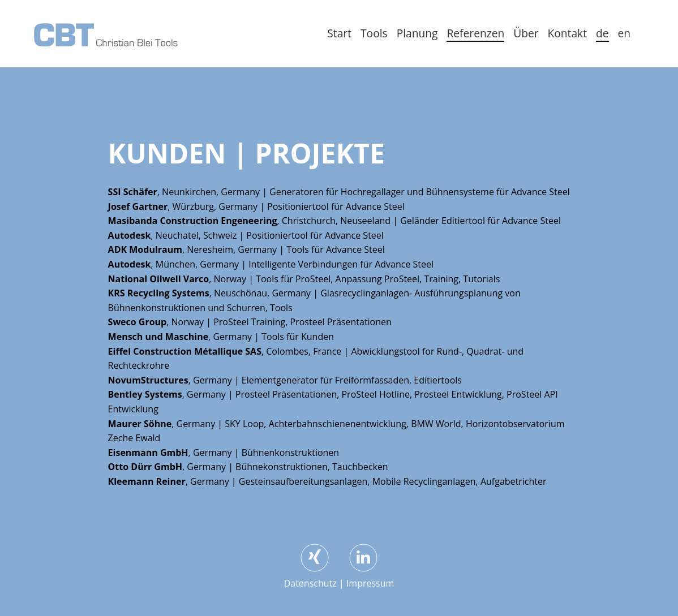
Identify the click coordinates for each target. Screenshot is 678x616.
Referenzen (475, 33)
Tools (374, 33)
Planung (417, 33)
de (602, 33)
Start (339, 33)
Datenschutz (310, 583)
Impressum (370, 583)
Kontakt (567, 33)
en (625, 33)
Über (526, 33)
